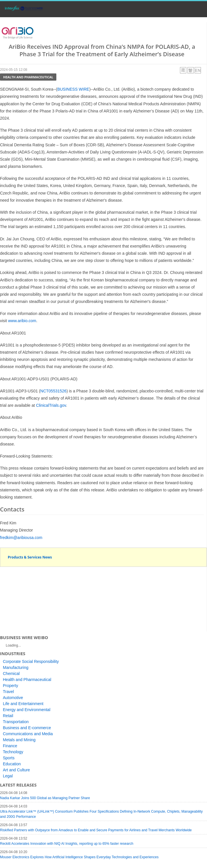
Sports (9, 758)
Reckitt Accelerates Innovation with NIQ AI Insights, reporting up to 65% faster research (67, 844)
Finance (10, 746)
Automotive (13, 698)
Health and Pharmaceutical (28, 77)
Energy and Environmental (27, 710)
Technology (13, 752)
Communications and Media (28, 734)
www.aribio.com (22, 321)
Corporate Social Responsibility (31, 661)
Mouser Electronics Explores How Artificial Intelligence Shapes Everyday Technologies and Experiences (79, 857)
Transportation (16, 722)
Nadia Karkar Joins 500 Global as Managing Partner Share (45, 798)
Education (12, 764)
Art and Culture (16, 770)
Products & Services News (30, 557)
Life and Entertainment (23, 704)
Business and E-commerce (27, 728)
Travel (8, 692)
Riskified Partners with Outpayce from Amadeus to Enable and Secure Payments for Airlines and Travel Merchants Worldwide (96, 830)
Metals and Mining (19, 740)
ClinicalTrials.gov (51, 405)
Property (10, 686)
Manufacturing (16, 667)
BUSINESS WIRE (73, 89)
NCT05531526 (53, 391)
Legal (8, 776)
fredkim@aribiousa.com (21, 538)
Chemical (11, 674)
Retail (8, 716)
